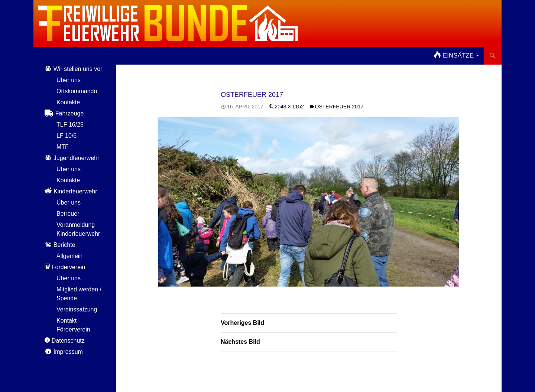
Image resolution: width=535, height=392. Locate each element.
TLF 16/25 (70, 125)
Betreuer (68, 214)
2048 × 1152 (289, 107)
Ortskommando (77, 91)
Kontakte (68, 102)
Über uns (69, 80)
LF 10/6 (67, 136)
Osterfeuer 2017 (339, 107)
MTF (63, 147)
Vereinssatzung (77, 309)
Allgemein (69, 256)
